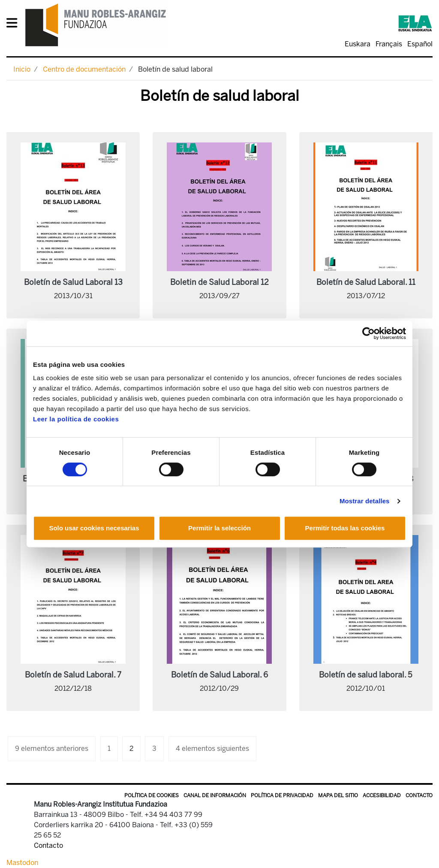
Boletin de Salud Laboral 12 (219, 282)
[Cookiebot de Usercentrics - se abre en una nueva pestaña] (368, 333)
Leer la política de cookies (76, 419)
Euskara (358, 44)
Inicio (22, 69)
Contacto (419, 795)
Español (420, 44)
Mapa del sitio (338, 795)
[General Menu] (14, 25)
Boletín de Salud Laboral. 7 (73, 675)
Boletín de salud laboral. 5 (366, 675)
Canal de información (215, 795)
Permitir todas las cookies (345, 528)
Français (389, 44)
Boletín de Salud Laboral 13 (73, 282)
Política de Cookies (152, 795)
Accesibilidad (382, 795)
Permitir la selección (219, 528)
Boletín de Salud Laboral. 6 (219, 675)
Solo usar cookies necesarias (94, 528)
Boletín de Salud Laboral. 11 (366, 282)
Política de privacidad (282, 795)
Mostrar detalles (365, 501)
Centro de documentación (84, 69)
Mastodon (22, 863)
